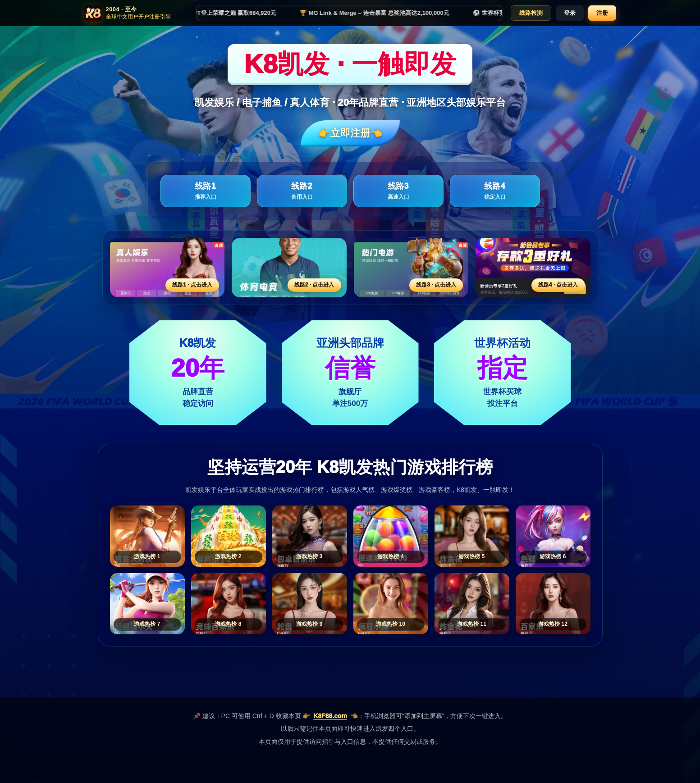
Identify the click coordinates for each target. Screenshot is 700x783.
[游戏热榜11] (472, 604)
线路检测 (531, 13)
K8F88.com (330, 716)
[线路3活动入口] (411, 268)
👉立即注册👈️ (350, 133)
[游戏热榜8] (229, 604)
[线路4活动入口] (533, 268)
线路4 (495, 191)
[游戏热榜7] (147, 604)
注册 (602, 13)
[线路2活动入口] (289, 268)
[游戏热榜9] (310, 604)
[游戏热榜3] (310, 536)
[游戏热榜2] (229, 536)
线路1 (206, 191)
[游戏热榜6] (553, 536)
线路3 (398, 191)
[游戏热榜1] (147, 536)
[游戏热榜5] (472, 536)
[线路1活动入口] (167, 268)
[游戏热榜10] (391, 604)
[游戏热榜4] (391, 536)
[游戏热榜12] (553, 604)
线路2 (302, 191)
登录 (570, 13)
